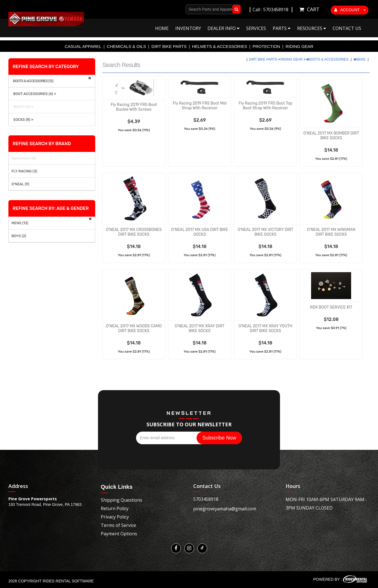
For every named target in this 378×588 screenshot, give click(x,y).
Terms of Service (118, 525)
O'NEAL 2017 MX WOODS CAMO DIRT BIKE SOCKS (134, 328)
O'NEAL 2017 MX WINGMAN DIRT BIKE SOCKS (331, 232)
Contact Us (347, 28)
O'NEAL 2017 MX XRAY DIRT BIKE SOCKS (200, 328)
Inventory (188, 28)
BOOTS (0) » (23, 107)
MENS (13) (20, 223)
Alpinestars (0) (24, 158)
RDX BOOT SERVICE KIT (331, 307)
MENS (360, 59)
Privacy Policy (115, 517)
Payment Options (119, 534)
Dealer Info (223, 28)
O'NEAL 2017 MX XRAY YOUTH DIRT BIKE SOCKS (265, 328)
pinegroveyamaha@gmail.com (225, 509)
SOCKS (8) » (22, 120)
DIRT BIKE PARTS (169, 46)
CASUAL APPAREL (83, 46)
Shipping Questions (122, 500)
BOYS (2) (19, 236)
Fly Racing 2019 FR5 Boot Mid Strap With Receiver (200, 106)
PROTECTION (266, 46)
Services (256, 28)
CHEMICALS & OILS (126, 46)
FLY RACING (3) (24, 171)
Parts (282, 28)
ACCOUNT (350, 10)
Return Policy (115, 508)
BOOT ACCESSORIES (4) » (34, 94)
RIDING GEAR (299, 46)
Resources (312, 28)
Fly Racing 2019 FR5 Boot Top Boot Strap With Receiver (265, 106)
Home (162, 28)
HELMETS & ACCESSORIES (220, 46)
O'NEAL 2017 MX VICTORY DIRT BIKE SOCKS (265, 232)
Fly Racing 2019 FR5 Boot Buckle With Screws (134, 107)
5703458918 (206, 499)
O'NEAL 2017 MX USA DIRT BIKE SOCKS (200, 232)
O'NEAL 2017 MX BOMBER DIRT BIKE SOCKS (331, 136)
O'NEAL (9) (20, 184)
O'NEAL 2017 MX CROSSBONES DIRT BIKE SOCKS (134, 232)
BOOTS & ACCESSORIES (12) (33, 81)
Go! (235, 9)
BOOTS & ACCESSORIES (328, 59)
